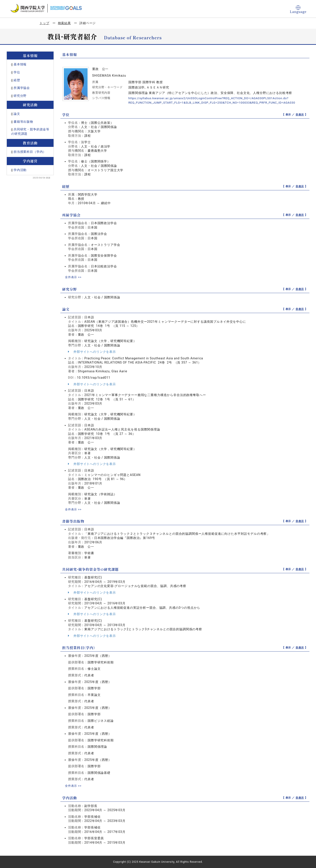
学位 (17, 72)
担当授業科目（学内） (30, 152)
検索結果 (64, 23)
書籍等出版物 (23, 122)
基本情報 (20, 64)
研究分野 (20, 96)
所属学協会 (22, 88)
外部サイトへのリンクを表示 (92, 352)
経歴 (17, 80)
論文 (17, 114)
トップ (44, 23)
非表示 (300, 115)
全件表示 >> (74, 277)
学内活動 (20, 170)
